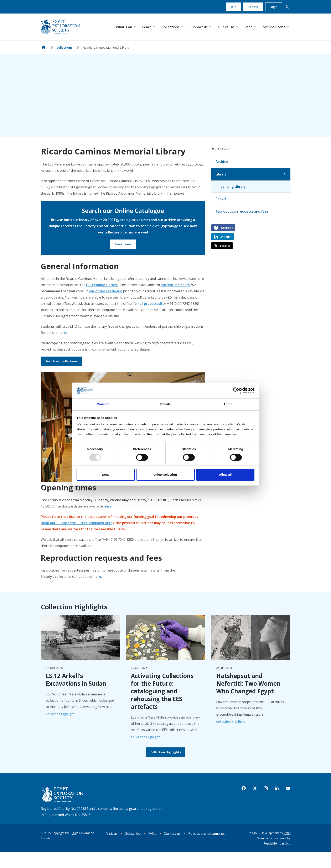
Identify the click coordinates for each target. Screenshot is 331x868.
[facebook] (244, 788)
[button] (287, 7)
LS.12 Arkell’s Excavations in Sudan (76, 680)
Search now (123, 244)
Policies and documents (206, 833)
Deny (106, 475)
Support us (199, 27)
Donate (253, 7)
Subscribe (133, 833)
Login (274, 7)
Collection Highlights (166, 752)
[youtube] (288, 788)
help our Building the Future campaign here (77, 523)
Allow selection (165, 475)
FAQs (152, 833)
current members (175, 285)
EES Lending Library (102, 285)
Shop (249, 27)
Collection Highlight (60, 714)
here (62, 333)
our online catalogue (106, 291)
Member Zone (274, 27)
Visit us (112, 833)
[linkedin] (277, 788)
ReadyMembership (277, 843)
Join (234, 7)
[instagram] (266, 788)
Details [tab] (166, 404)
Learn (147, 27)
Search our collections (61, 361)
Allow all (225, 475)
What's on (124, 27)
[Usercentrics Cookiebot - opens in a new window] (236, 390)
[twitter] (255, 788)
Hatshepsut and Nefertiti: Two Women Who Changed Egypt (248, 683)
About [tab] (228, 404)
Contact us (172, 833)
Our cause (226, 27)
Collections (171, 27)
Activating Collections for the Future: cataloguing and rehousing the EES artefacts (162, 691)
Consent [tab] (103, 404)
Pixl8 (287, 833)
